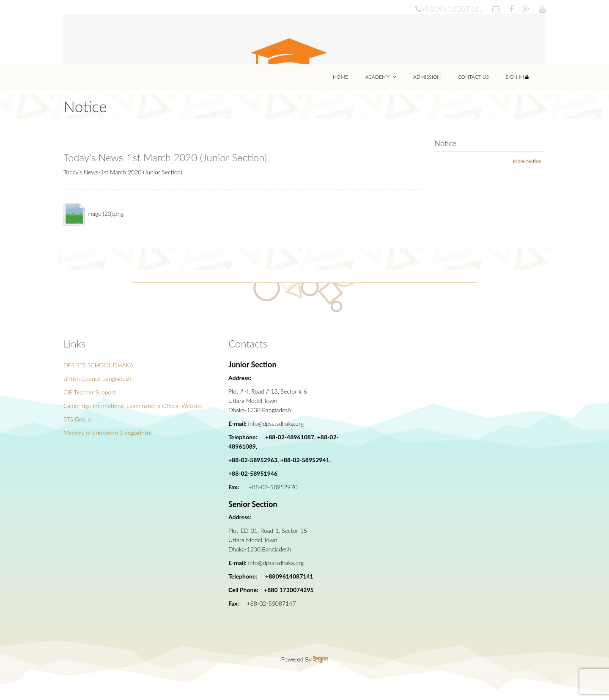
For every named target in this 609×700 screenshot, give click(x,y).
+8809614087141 (449, 9)
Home (340, 77)
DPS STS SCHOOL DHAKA (98, 365)
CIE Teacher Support (89, 392)
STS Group (77, 419)
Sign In (517, 77)
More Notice (527, 161)
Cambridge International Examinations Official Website (133, 406)
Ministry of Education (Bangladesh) (108, 433)
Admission (427, 77)
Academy (381, 77)
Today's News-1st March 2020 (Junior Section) (165, 157)
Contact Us (473, 77)
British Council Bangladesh (97, 379)
